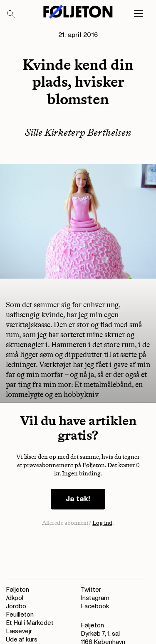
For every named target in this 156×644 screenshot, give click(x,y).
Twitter (91, 590)
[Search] (11, 15)
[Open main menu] (139, 14)
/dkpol (15, 598)
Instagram (95, 598)
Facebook (95, 606)
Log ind (102, 523)
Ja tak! (78, 499)
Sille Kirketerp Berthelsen (78, 132)
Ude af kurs (22, 640)
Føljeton (17, 590)
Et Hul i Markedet (30, 623)
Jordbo (16, 606)
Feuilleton (20, 615)
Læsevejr (19, 631)
